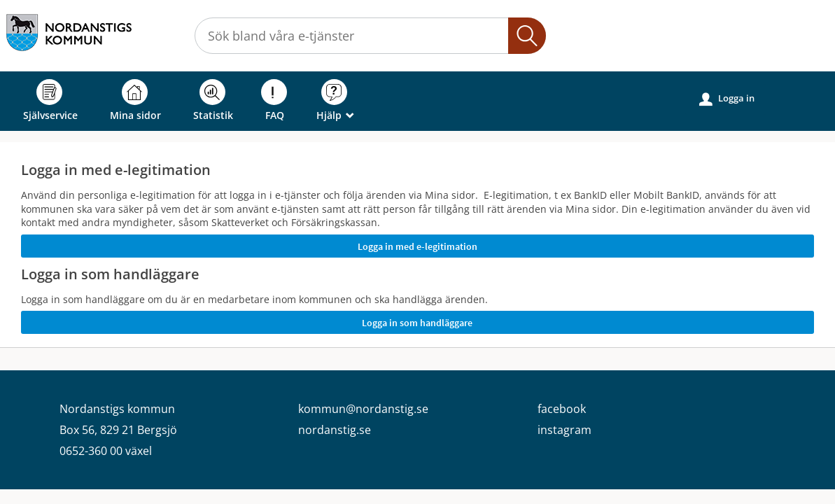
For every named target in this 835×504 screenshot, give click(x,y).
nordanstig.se (335, 430)
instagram (564, 430)
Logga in (727, 99)
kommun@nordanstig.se (363, 409)
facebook (562, 409)
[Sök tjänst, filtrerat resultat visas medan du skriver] (370, 36)
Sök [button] (527, 36)
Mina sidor (135, 100)
